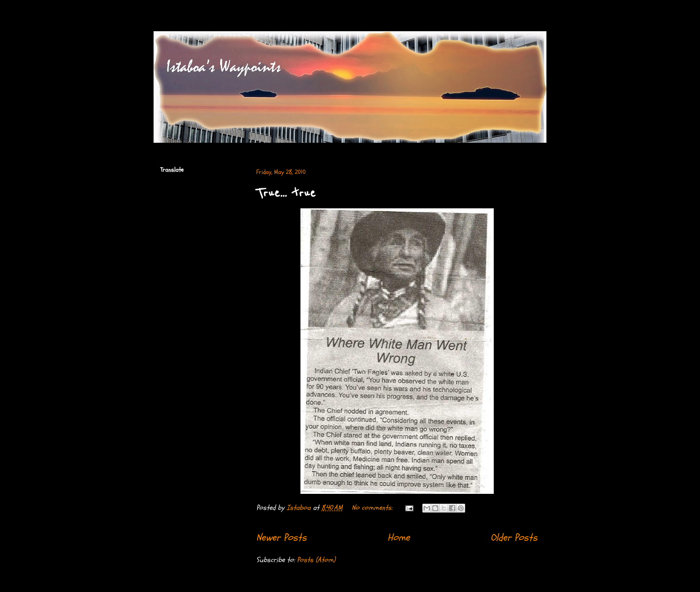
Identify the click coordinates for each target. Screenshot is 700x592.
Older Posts (514, 538)
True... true (286, 193)
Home (399, 538)
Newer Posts (281, 538)
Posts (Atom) (316, 560)
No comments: (373, 508)
